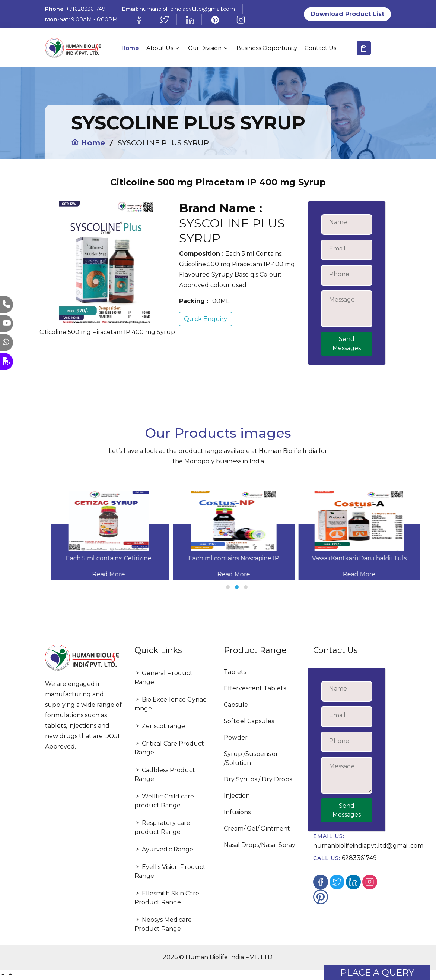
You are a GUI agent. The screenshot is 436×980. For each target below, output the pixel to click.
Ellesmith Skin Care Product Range (167, 898)
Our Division (205, 48)
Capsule (236, 705)
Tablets (235, 672)
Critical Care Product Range (169, 748)
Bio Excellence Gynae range (171, 704)
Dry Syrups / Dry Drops (258, 779)
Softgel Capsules (249, 721)
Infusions (237, 812)
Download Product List (347, 14)
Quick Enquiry (206, 319)
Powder (236, 738)
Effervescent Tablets (255, 688)
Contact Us (320, 48)
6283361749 (359, 858)
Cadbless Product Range (165, 774)
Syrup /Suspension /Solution (252, 758)
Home (130, 48)
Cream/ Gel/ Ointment (257, 828)
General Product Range (163, 678)
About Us (160, 48)
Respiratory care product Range (162, 827)
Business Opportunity (267, 48)
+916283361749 (86, 9)
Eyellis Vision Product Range (170, 871)
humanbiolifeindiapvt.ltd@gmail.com (187, 9)
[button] (228, 587)
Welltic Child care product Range (164, 801)
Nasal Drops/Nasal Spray (260, 845)
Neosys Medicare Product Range (163, 924)
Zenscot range (160, 726)
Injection (237, 796)
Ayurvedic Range (164, 849)
